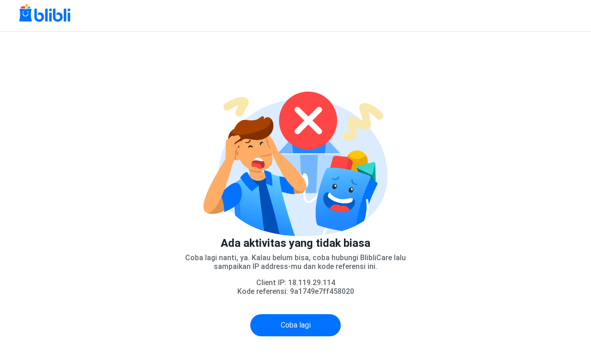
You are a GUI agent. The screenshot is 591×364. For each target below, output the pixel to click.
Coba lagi (296, 325)
